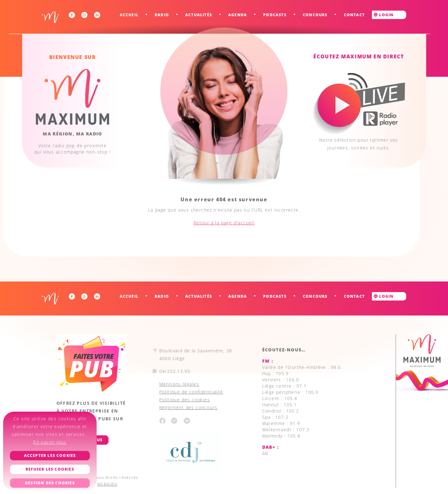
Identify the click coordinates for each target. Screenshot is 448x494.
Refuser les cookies (50, 469)
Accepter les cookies (50, 455)
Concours (315, 15)
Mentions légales (179, 384)
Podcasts (275, 15)
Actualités (199, 15)
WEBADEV (107, 484)
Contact (354, 15)
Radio (162, 15)
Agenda (238, 15)
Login (384, 15)
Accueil (129, 15)
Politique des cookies (185, 400)
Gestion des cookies (50, 483)
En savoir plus (50, 442)
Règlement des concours (188, 407)
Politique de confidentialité (191, 392)
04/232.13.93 (175, 371)
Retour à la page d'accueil (224, 223)
